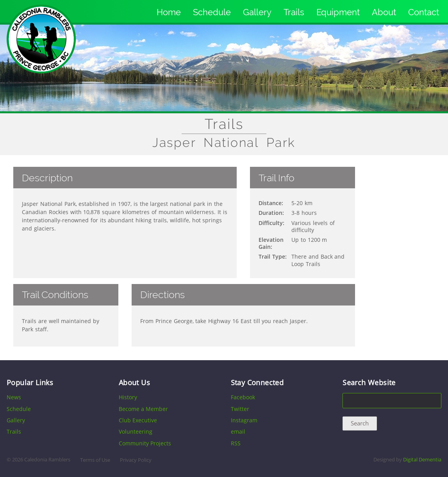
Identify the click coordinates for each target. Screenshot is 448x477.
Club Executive (138, 420)
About (384, 12)
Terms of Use (95, 460)
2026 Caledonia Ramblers (41, 460)
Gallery (257, 12)
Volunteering (136, 431)
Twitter (240, 409)
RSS (236, 443)
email (238, 431)
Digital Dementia (422, 460)
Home (169, 12)
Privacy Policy (136, 460)
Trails (294, 12)
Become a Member (143, 409)
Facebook (243, 397)
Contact (424, 12)
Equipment (338, 12)
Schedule (212, 12)
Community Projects (145, 443)
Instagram (244, 420)
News (14, 397)
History (128, 397)
